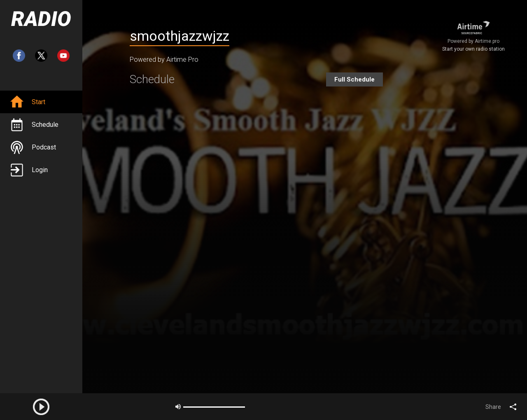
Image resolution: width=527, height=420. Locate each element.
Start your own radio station (473, 49)
